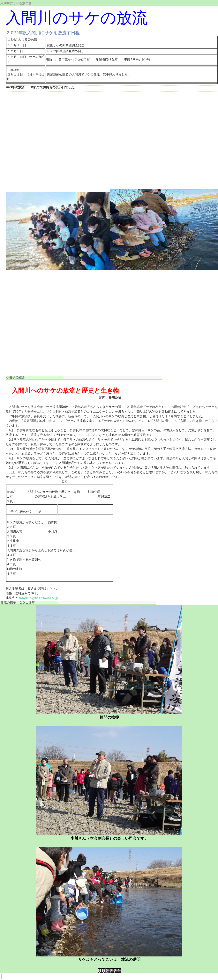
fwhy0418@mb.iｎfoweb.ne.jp (38, 598)
